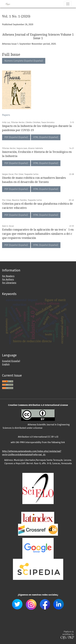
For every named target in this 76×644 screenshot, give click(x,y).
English (6, 364)
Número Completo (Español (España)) (24, 61)
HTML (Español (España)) (46, 137)
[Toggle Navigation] (68, 4)
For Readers (8, 276)
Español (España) (11, 361)
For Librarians (9, 283)
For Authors (8, 279)
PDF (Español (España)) (16, 137)
